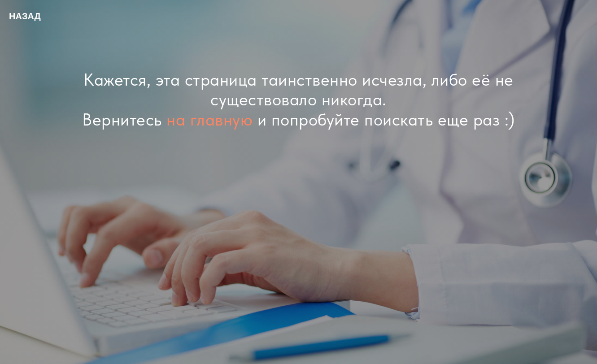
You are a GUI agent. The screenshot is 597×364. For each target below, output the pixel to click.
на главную (209, 119)
